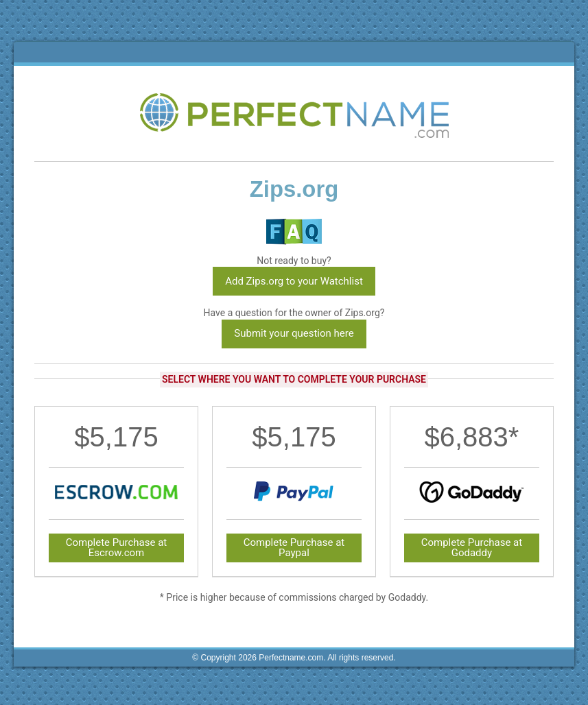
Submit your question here (294, 333)
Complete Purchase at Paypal (294, 548)
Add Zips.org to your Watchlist (294, 281)
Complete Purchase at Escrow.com (117, 548)
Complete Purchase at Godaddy (472, 548)
